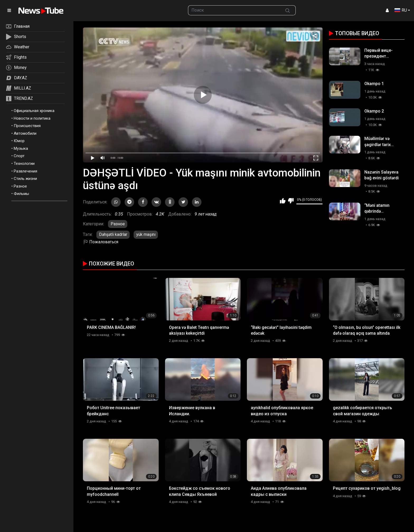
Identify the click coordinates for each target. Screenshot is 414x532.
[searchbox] (234, 10)
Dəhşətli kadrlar (113, 234)
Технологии (24, 164)
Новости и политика (32, 118)
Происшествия (27, 126)
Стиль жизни (25, 179)
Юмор (19, 141)
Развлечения (25, 171)
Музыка (21, 148)
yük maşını (146, 234)
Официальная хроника (34, 111)
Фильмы (21, 194)
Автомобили (25, 133)
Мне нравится (283, 201)
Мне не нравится (291, 201)
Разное (20, 186)
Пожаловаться (101, 242)
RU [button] (401, 10)
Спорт (19, 156)
